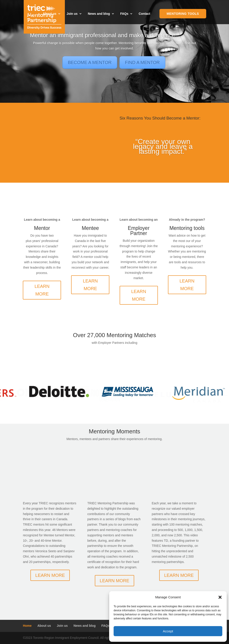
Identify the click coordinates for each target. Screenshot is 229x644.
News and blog (99, 14)
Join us (72, 14)
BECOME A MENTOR (90, 62)
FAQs (124, 14)
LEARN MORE (42, 290)
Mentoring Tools (183, 14)
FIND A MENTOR (142, 62)
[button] (220, 597)
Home (33, 14)
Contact (144, 14)
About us (50, 14)
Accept (168, 631)
